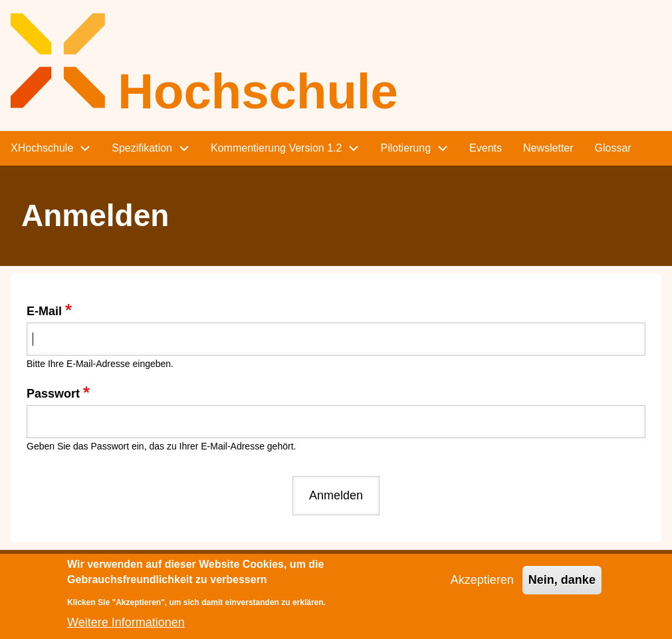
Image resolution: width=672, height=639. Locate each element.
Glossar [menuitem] (613, 148)
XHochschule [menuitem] (42, 148)
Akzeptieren (482, 587)
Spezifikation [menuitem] (142, 148)
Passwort (53, 394)
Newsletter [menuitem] (548, 148)
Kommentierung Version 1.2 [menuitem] (276, 148)
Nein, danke (562, 587)
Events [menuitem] (486, 148)
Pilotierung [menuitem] (405, 148)
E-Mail (44, 311)
